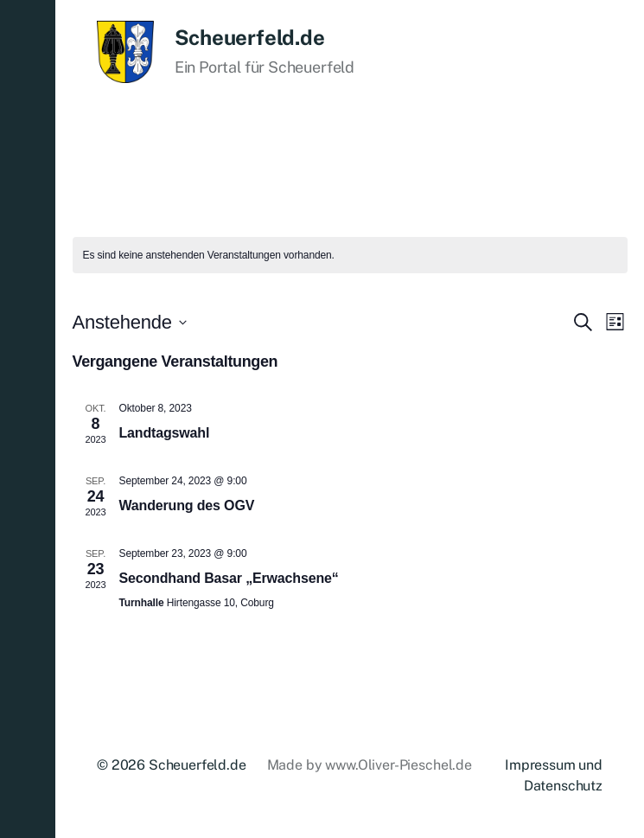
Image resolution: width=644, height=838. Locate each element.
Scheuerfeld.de (250, 37)
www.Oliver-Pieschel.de (398, 765)
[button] (28, 419)
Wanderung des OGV (187, 505)
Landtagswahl (165, 433)
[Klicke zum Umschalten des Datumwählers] (130, 322)
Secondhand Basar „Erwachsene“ (229, 578)
